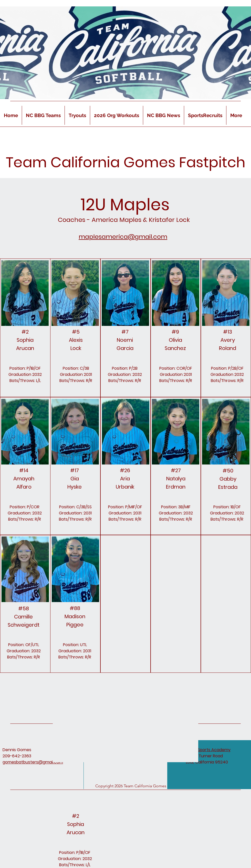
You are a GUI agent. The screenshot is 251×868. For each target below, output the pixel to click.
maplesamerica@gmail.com (123, 237)
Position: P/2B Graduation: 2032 (125, 371)
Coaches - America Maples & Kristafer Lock (124, 220)
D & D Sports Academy (208, 750)
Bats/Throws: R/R (125, 381)
